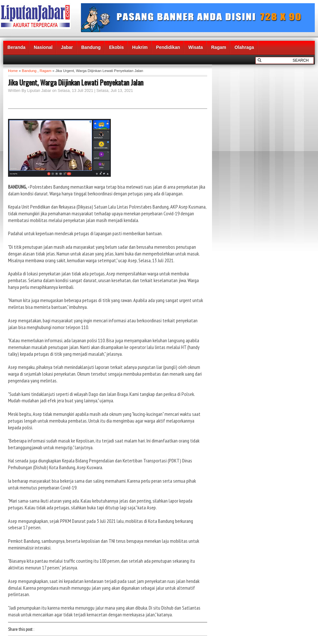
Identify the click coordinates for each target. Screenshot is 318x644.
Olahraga (244, 47)
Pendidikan (168, 47)
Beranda (16, 47)
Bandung (91, 47)
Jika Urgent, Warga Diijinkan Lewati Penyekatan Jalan (76, 82)
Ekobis (116, 47)
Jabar (67, 47)
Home (13, 71)
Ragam (219, 47)
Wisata (195, 47)
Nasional (43, 47)
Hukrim (140, 47)
